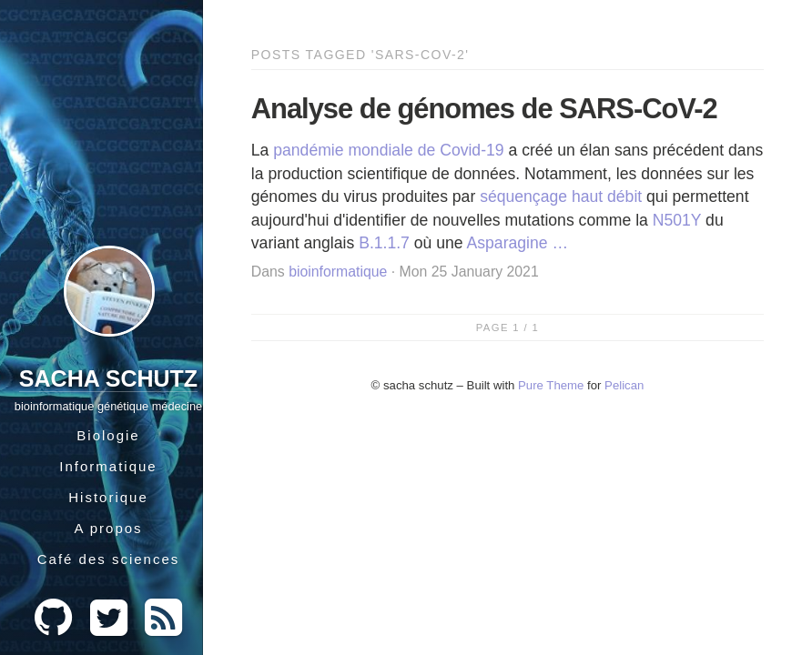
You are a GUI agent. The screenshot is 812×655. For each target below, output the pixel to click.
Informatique (108, 466)
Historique (108, 497)
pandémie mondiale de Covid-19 (388, 150)
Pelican (624, 385)
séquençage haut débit (561, 196)
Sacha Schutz (108, 378)
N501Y (677, 220)
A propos (108, 528)
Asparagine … (518, 243)
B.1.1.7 (384, 243)
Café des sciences (109, 559)
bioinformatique (338, 272)
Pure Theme (551, 385)
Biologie (108, 435)
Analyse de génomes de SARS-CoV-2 (484, 109)
